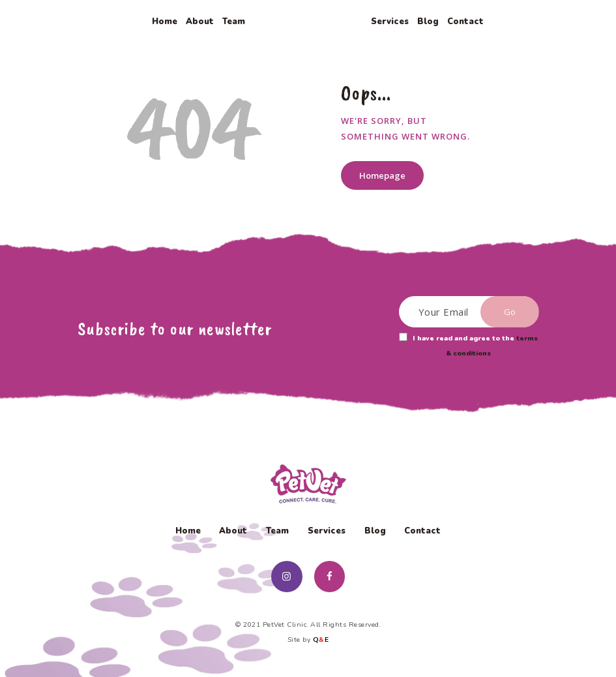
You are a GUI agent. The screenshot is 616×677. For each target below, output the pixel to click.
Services (327, 531)
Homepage (382, 175)
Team (277, 531)
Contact (422, 531)
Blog (375, 531)
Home (188, 531)
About (233, 531)
